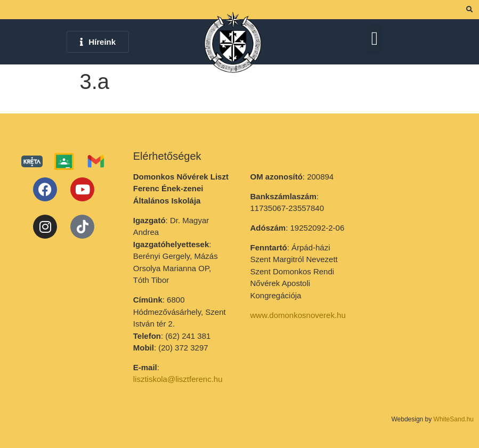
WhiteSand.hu (454, 419)
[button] (375, 39)
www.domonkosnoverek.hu (298, 315)
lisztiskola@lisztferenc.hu (178, 379)
